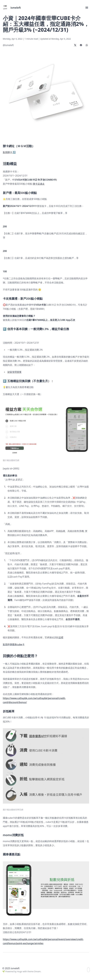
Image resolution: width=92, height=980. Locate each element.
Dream (37, 971)
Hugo (20, 971)
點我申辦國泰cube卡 (14, 644)
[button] (87, 8)
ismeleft (16, 8)
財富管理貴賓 (15, 372)
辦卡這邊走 (39, 184)
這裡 (61, 637)
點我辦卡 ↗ (9, 152)
